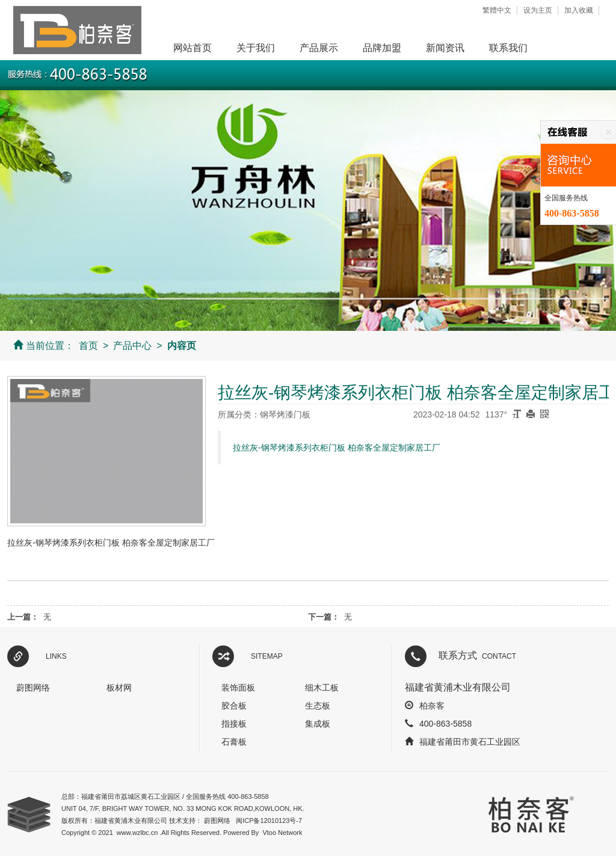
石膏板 (234, 742)
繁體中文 (497, 10)
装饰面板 (238, 688)
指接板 (234, 724)
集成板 (318, 724)
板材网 (119, 688)
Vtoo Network (282, 833)
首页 (88, 346)
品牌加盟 (382, 48)
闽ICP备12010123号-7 (269, 821)
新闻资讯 (445, 48)
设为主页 (538, 10)
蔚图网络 (33, 688)
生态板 (318, 706)
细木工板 (322, 688)
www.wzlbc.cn (137, 833)
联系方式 (477, 655)
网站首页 (192, 48)
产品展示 (319, 48)
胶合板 (234, 706)
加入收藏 (579, 10)
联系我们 (508, 48)
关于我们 (256, 48)
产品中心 (132, 346)
